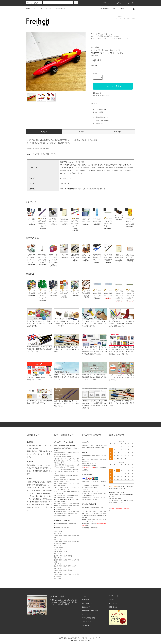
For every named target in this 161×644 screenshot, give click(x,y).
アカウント (106, 3)
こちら (46, 446)
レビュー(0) (117, 132)
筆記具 (97, 33)
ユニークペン (104, 33)
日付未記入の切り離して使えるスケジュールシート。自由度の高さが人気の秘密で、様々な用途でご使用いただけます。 (94, 401)
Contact (121, 9)
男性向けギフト (110, 35)
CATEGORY (37, 9)
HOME (28, 9)
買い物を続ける (97, 123)
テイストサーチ (99, 38)
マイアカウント (114, 596)
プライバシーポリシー (88, 614)
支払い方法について (88, 600)
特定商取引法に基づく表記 (101, 95)
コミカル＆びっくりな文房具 (112, 37)
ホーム (92, 33)
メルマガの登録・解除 (88, 618)
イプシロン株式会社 (87, 485)
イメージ (80, 132)
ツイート (94, 103)
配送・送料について (88, 603)
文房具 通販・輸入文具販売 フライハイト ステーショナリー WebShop (80, 638)
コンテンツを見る (60, 9)
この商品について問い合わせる (101, 120)
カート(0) (130, 3)
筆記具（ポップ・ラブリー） (123, 38)
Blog (113, 9)
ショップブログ (86, 622)
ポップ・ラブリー (109, 38)
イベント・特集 (99, 37)
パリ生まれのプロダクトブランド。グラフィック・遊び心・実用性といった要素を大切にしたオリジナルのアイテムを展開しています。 (94, 347)
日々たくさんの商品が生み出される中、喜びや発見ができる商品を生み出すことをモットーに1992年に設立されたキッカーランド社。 (122, 347)
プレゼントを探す (100, 35)
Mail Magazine (103, 9)
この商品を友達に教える (99, 117)
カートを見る (113, 603)
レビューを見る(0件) (98, 109)
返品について (97, 93)
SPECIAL (48, 9)
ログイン (117, 3)
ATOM (87, 625)
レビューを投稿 (97, 112)
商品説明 (44, 132)
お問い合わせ (113, 607)
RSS (83, 625)
